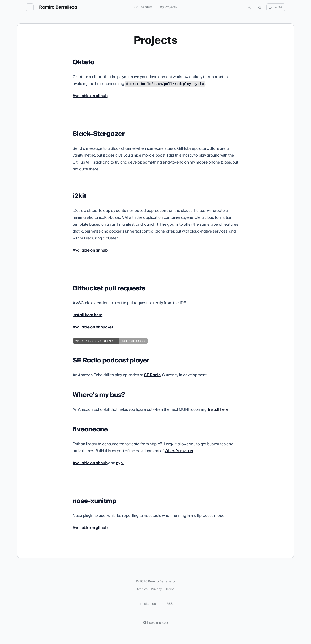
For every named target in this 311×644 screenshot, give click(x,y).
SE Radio (152, 375)
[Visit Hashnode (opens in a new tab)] (155, 622)
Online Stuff (143, 7)
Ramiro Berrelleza (58, 7)
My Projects (168, 7)
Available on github (90, 96)
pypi (120, 463)
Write (276, 7)
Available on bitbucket (93, 327)
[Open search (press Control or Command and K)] (249, 7)
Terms (170, 589)
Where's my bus (179, 451)
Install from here (87, 315)
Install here (218, 410)
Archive (142, 589)
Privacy (156, 589)
